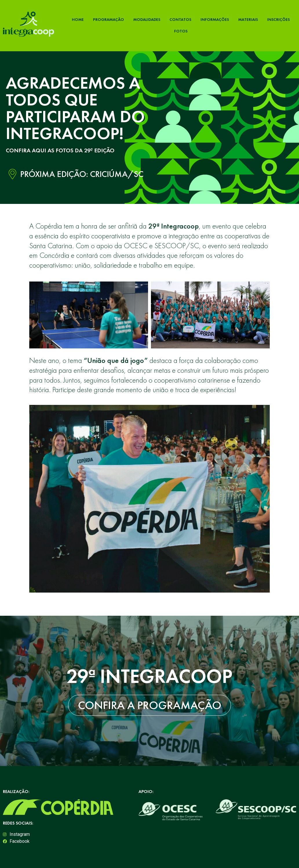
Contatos (180, 19)
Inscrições (278, 19)
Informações (215, 19)
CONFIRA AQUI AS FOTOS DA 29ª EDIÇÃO (60, 150)
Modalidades (147, 19)
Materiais (248, 19)
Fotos (181, 31)
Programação (109, 19)
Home (78, 19)
